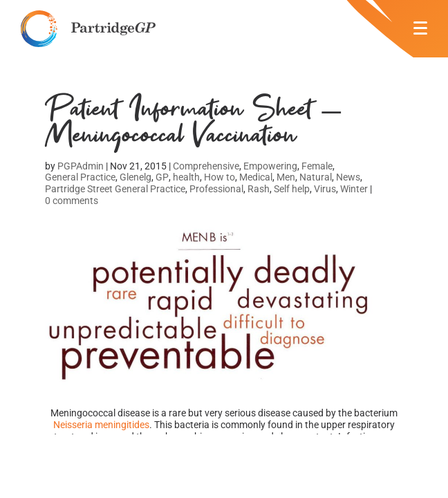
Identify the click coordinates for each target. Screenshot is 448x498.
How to (220, 177)
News (348, 177)
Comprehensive (206, 166)
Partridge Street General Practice (115, 189)
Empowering (270, 166)
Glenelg (136, 177)
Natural (316, 177)
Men (286, 177)
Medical (256, 177)
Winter (354, 189)
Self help (292, 189)
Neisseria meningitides (101, 425)
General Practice (80, 177)
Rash (259, 189)
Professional (216, 189)
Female (317, 166)
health (186, 177)
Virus (325, 189)
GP (162, 177)
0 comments (72, 201)
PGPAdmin (81, 166)
